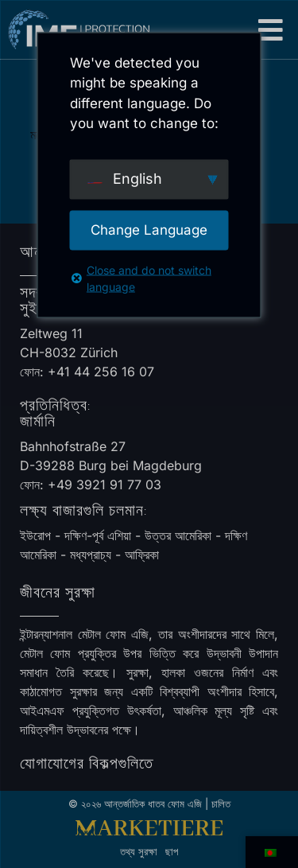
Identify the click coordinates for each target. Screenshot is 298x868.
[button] (271, 30)
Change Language (149, 229)
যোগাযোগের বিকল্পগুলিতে (87, 763)
